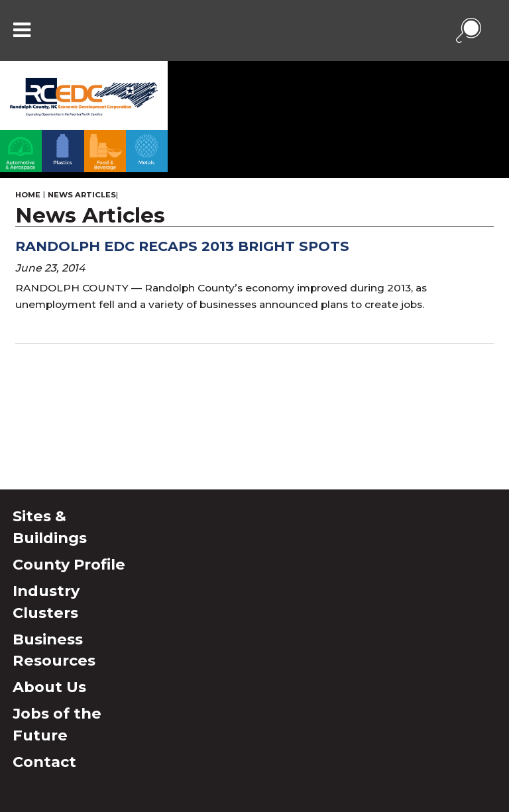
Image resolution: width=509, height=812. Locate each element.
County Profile (69, 564)
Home (28, 195)
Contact (44, 762)
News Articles (82, 195)
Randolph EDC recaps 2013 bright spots (182, 246)
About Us (49, 687)
